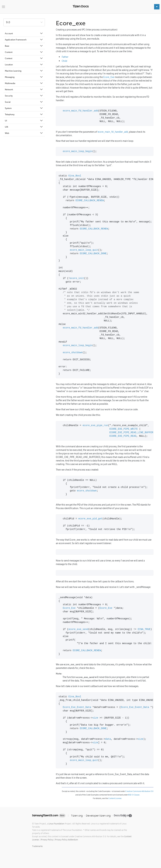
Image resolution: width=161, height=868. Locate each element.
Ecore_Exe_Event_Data (77, 707)
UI (24, 121)
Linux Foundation (56, 824)
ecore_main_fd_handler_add (80, 111)
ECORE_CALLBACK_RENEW (90, 201)
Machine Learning (24, 71)
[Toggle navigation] (3, 7)
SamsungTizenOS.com (45, 815)
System (24, 108)
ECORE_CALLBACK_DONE (93, 254)
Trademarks (37, 846)
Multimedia (24, 83)
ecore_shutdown (73, 353)
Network (24, 90)
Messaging (24, 77)
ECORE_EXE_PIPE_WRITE (124, 429)
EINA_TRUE (144, 629)
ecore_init (77, 278)
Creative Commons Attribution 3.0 (139, 791)
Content (24, 52)
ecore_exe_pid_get (90, 519)
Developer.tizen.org (98, 816)
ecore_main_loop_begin (78, 151)
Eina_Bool (75, 176)
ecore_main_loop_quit (84, 250)
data (108, 739)
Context (24, 58)
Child (64, 61)
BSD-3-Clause (134, 795)
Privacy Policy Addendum (66, 840)
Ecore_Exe (109, 77)
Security (24, 96)
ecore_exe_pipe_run (95, 425)
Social (24, 102)
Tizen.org (77, 816)
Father (65, 57)
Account (24, 34)
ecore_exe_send (78, 629)
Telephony (24, 114)
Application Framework (24, 40)
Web (24, 133)
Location (24, 65)
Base (24, 46)
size (95, 718)
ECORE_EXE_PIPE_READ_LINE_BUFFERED (133, 433)
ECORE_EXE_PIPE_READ (123, 436)
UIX (24, 127)
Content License (115, 798)
